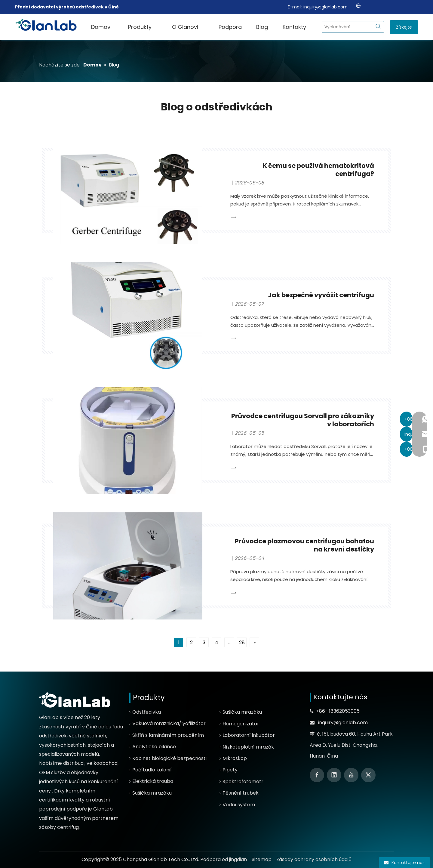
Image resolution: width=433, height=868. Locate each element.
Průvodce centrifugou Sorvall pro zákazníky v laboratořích (303, 420)
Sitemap (262, 859)
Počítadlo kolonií (152, 770)
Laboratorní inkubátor (249, 735)
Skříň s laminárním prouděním (168, 735)
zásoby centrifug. (59, 827)
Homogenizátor (241, 724)
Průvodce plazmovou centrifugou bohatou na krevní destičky (304, 545)
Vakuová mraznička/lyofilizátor (169, 723)
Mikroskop (235, 758)
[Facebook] (317, 775)
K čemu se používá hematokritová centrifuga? (318, 170)
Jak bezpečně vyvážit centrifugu (321, 295)
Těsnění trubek (241, 793)
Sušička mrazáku (152, 793)
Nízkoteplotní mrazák (248, 747)
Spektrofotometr (243, 782)
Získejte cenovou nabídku (404, 29)
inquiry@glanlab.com (326, 7)
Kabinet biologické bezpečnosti (169, 758)
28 (242, 643)
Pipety (230, 770)
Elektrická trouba (153, 781)
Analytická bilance (154, 747)
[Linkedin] (334, 775)
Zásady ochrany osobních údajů (314, 859)
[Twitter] (368, 775)
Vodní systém (239, 805)
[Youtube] (351, 775)
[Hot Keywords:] (378, 27)
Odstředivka (147, 712)
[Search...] (347, 27)
